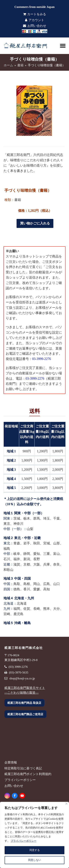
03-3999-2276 (42, 359)
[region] (34, 835)
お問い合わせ (35, 26)
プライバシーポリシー (24, 841)
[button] (63, 46)
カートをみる (35, 14)
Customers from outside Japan (35, 7)
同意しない (35, 860)
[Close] (67, 804)
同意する (35, 850)
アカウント (35, 20)
